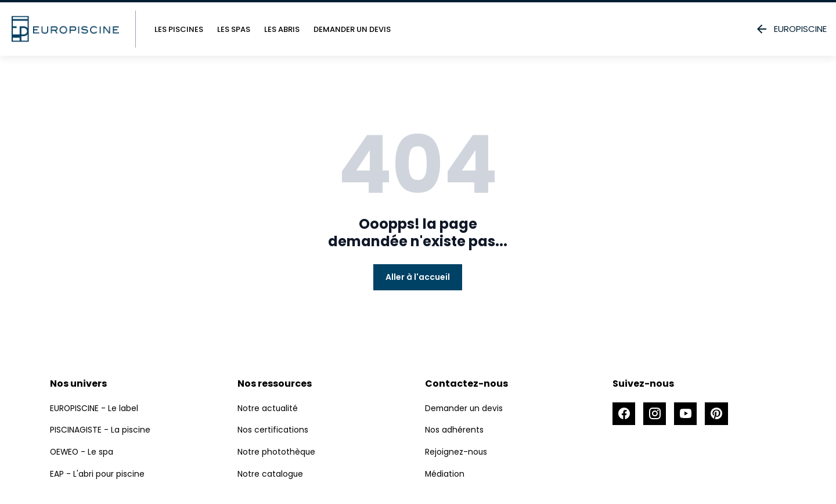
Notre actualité (268, 408)
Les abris (282, 29)
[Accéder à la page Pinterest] (718, 414)
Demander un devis (352, 29)
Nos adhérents (454, 430)
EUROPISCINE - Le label (94, 408)
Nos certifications (273, 430)
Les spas (234, 29)
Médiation (445, 473)
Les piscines (179, 29)
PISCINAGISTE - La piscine (100, 430)
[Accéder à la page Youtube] (687, 414)
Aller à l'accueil (418, 277)
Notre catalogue (271, 473)
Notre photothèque (277, 451)
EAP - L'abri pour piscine (98, 473)
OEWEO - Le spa (82, 451)
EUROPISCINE (791, 29)
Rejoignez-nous (456, 451)
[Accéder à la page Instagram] (655, 414)
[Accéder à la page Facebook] (624, 414)
